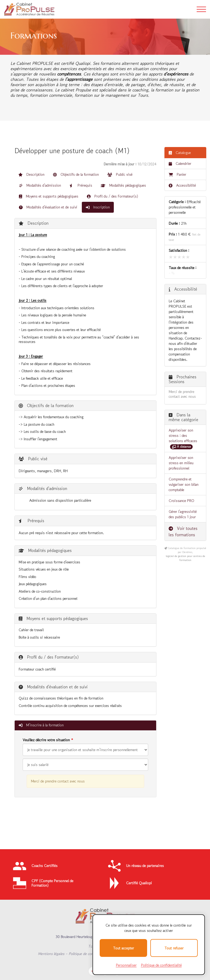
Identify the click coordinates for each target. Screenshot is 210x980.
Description (31, 174)
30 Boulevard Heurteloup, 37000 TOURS (87, 937)
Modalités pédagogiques (123, 185)
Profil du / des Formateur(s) (112, 196)
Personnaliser (126, 965)
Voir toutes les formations (183, 531)
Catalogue (180, 153)
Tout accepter (124, 948)
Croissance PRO (181, 501)
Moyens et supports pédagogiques (49, 196)
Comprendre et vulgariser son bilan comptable (184, 484)
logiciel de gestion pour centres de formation (185, 558)
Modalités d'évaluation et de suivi (48, 207)
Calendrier (180, 164)
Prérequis (81, 185)
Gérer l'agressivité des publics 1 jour (183, 514)
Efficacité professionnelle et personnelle (185, 207)
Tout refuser (174, 948)
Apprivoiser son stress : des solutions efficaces (183, 435)
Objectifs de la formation (76, 174)
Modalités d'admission (40, 185)
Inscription (98, 207)
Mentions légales (51, 954)
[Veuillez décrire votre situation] (85, 765)
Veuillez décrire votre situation (46, 740)
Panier (177, 174)
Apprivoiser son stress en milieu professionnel (181, 463)
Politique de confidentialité (89, 954)
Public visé (120, 174)
